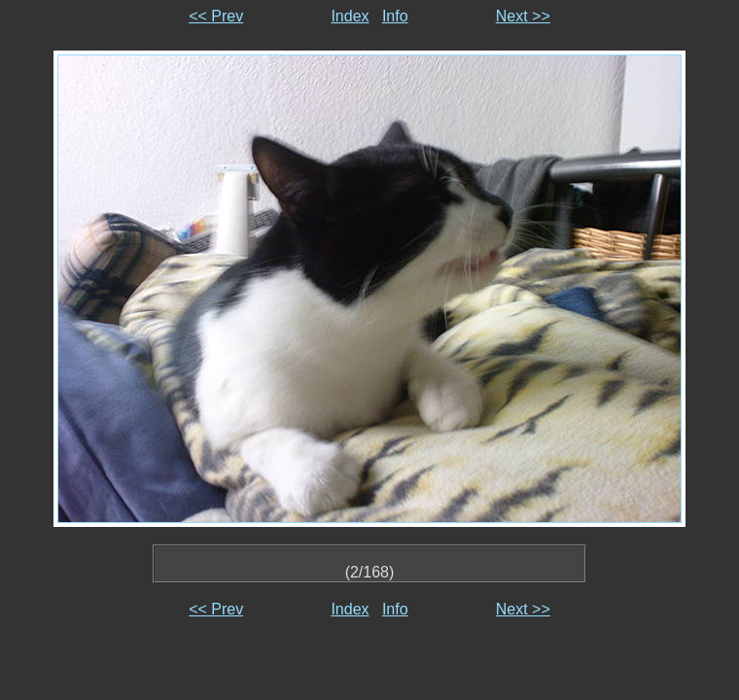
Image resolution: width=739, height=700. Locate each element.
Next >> (523, 16)
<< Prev (216, 16)
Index (350, 16)
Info (395, 16)
